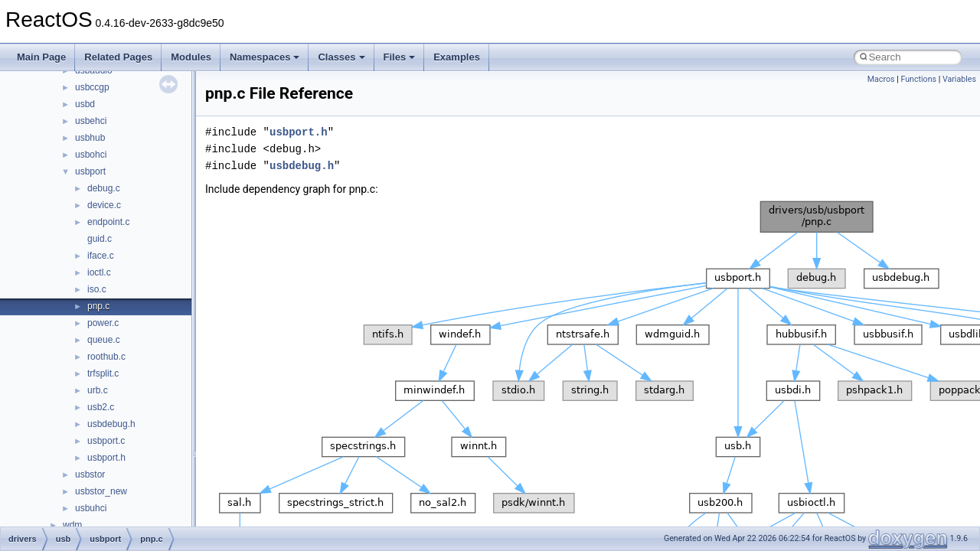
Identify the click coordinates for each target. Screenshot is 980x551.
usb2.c (101, 407)
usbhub (90, 138)
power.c (103, 323)
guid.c (100, 239)
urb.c (98, 390)
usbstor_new (101, 491)
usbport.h (106, 458)
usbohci (91, 155)
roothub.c (106, 357)
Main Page (41, 57)
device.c (104, 205)
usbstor (90, 474)
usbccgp (92, 87)
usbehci (91, 121)
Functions (918, 79)
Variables (959, 79)
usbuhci (91, 508)
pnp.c (98, 306)
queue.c (104, 340)
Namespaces (265, 57)
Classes (341, 57)
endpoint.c (108, 222)
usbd (85, 104)
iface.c (101, 256)
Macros (881, 79)
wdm (72, 525)
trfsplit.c (103, 373)
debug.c (104, 188)
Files (400, 57)
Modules (191, 57)
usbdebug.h (111, 424)
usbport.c (106, 441)
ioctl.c (99, 272)
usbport (90, 171)
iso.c (97, 289)
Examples (457, 57)
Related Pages (118, 57)
